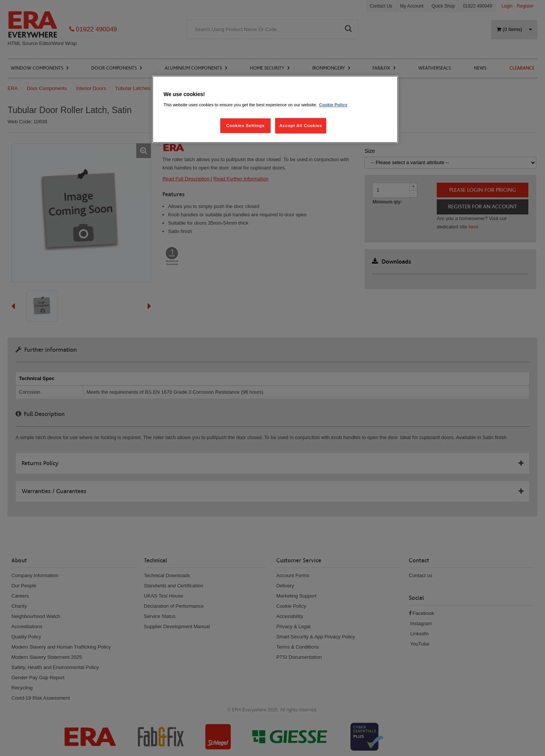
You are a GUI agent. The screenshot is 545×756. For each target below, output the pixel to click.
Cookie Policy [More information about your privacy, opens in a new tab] (333, 105)
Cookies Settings (245, 126)
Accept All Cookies (301, 126)
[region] (275, 109)
